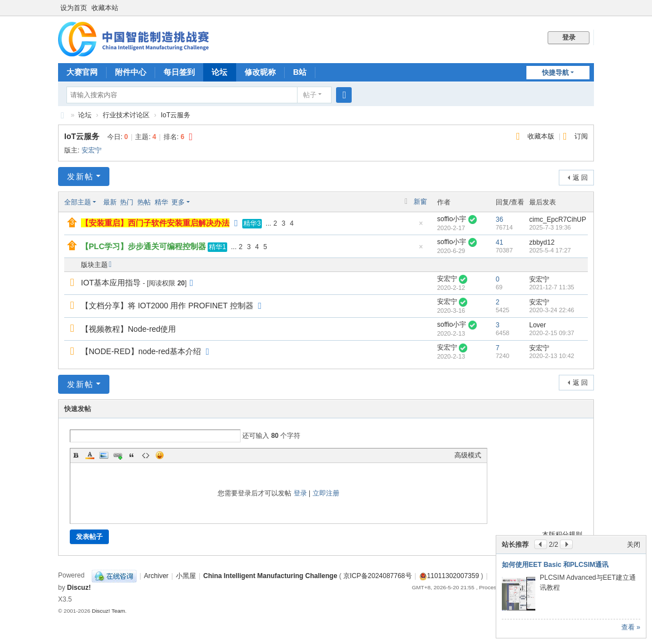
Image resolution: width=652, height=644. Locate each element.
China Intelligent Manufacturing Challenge (270, 576)
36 (499, 220)
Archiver (156, 576)
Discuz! (79, 588)
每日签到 (179, 72)
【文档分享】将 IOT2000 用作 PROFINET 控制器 (167, 306)
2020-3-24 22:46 (552, 310)
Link (118, 455)
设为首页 (74, 8)
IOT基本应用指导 (111, 283)
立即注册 (326, 493)
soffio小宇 (452, 219)
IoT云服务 (176, 115)
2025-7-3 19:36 (550, 227)
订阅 (581, 136)
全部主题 (78, 202)
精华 (161, 202)
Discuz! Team (108, 611)
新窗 (420, 202)
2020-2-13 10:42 (552, 356)
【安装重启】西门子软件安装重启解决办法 (155, 223)
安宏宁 (92, 150)
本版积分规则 (562, 535)
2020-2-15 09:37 (552, 333)
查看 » (631, 627)
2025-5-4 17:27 (550, 250)
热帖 (144, 202)
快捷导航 (555, 73)
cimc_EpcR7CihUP (558, 220)
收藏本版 (542, 136)
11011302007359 (449, 576)
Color (90, 455)
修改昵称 (260, 72)
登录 (300, 493)
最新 (110, 202)
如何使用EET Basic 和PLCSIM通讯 (555, 565)
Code (146, 455)
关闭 (634, 545)
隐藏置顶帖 (421, 226)
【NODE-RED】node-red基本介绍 (141, 351)
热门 (127, 202)
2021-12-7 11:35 (552, 287)
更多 (178, 202)
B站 (300, 72)
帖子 (310, 95)
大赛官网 (82, 72)
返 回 (580, 178)
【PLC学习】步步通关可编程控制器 (143, 246)
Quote (132, 455)
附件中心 (131, 72)
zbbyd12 (542, 242)
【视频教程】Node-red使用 (128, 329)
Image (104, 455)
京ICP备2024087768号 (378, 576)
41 (499, 242)
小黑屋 (186, 576)
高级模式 (468, 455)
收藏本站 (105, 8)
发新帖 (80, 176)
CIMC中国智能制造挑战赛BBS (63, 115)
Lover (538, 325)
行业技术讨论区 (126, 115)
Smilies (160, 455)
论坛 (219, 72)
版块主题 (94, 265)
